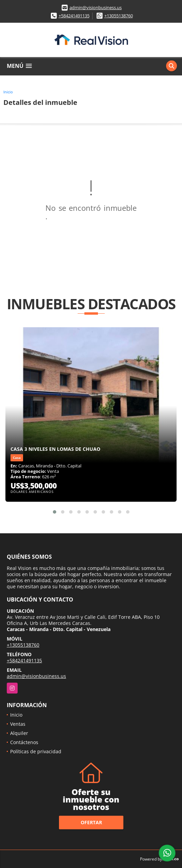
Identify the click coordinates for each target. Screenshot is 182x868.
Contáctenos (24, 742)
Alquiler (19, 733)
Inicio (8, 92)
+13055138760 (119, 16)
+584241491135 (74, 16)
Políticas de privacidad (36, 751)
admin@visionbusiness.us (96, 7)
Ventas (18, 724)
